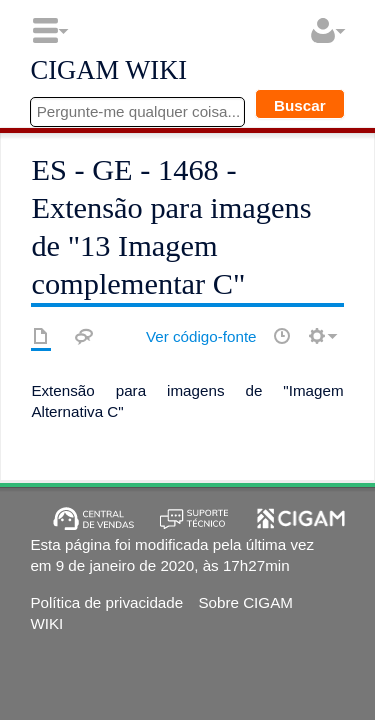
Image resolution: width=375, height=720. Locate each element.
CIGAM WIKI (108, 71)
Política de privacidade (106, 602)
